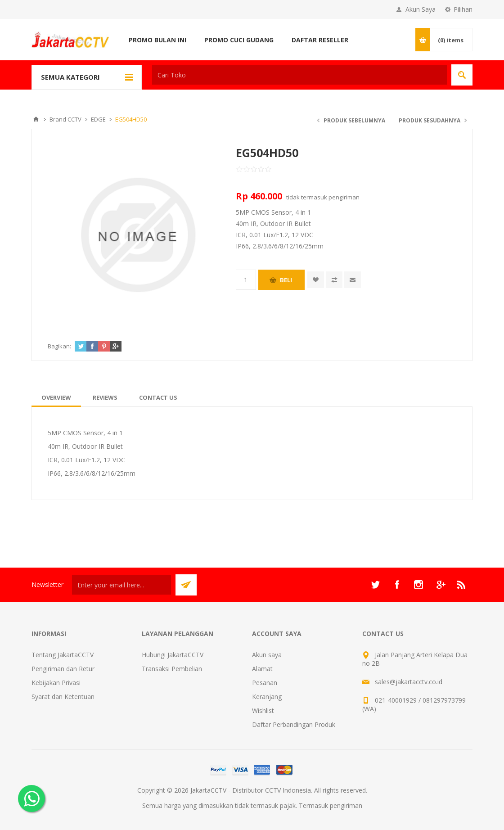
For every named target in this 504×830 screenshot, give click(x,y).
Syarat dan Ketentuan (63, 697)
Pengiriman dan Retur (63, 669)
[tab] (56, 397)
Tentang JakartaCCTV (63, 655)
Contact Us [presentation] (158, 397)
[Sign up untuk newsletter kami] (121, 585)
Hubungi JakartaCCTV (173, 655)
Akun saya (267, 655)
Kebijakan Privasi (56, 683)
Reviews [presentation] (105, 397)
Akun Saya (421, 9)
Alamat (262, 669)
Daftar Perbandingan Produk (294, 724)
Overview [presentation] (56, 397)
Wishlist (263, 710)
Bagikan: (59, 346)
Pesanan (265, 683)
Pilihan (463, 9)
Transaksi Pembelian (172, 669)
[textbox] (299, 75)
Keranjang (267, 697)
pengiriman (344, 197)
